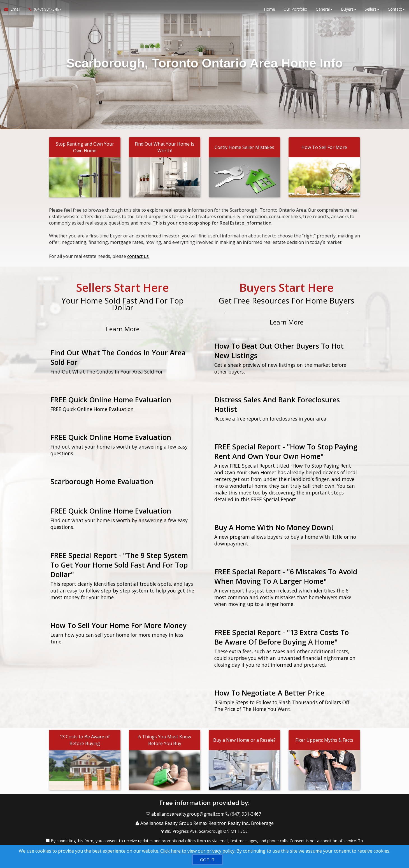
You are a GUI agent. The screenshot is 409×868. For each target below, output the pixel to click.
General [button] (324, 11)
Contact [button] (396, 11)
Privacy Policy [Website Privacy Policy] (317, 839)
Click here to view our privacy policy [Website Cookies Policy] (197, 851)
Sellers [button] (372, 11)
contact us (138, 255)
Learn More (123, 326)
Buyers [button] (349, 11)
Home (269, 11)
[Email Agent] (14, 11)
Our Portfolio (295, 11)
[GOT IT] (207, 860)
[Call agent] (43, 11)
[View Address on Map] (204, 823)
